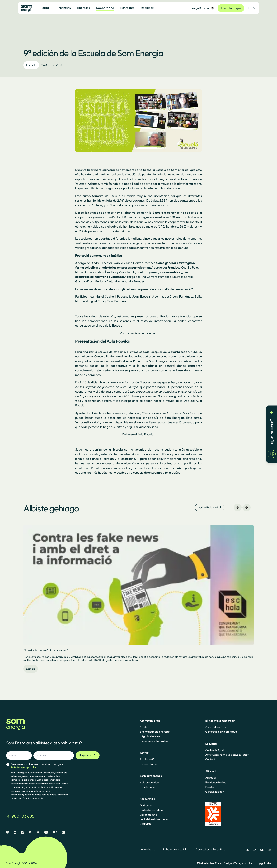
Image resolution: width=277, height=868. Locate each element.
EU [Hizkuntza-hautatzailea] (252, 8)
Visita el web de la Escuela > (139, 333)
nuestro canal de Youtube (171, 248)
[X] (30, 832)
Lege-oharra (148, 849)
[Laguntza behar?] (272, 434)
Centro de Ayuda (215, 750)
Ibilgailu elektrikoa (151, 736)
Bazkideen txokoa (216, 782)
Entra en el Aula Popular (138, 434)
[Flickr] (55, 832)
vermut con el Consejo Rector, (95, 357)
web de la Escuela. (111, 326)
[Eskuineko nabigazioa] (246, 507)
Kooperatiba (105, 8)
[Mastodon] (8, 832)
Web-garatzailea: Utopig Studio (252, 863)
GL (262, 850)
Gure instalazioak (216, 727)
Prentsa (210, 787)
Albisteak (211, 778)
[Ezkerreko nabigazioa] (238, 507)
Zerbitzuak (64, 8)
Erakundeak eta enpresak (155, 732)
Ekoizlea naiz (147, 787)
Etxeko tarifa (148, 759)
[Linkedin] (63, 832)
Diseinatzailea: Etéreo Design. (215, 863)
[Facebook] (23, 832)
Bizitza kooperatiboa (152, 810)
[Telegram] (38, 832)
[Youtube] (46, 832)
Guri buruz (146, 805)
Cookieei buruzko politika (211, 849)
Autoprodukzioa (149, 782)
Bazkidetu (146, 824)
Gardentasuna (148, 815)
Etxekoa (145, 727)
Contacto (211, 759)
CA (254, 850)
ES (247, 850)
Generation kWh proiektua (221, 732)
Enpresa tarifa (148, 764)
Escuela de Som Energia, (173, 170)
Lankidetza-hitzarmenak (154, 819)
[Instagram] (15, 832)
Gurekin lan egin (215, 792)
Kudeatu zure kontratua (154, 741)
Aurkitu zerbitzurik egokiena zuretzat (227, 755)
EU (269, 850)
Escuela (31, 65)
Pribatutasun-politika (33, 798)
